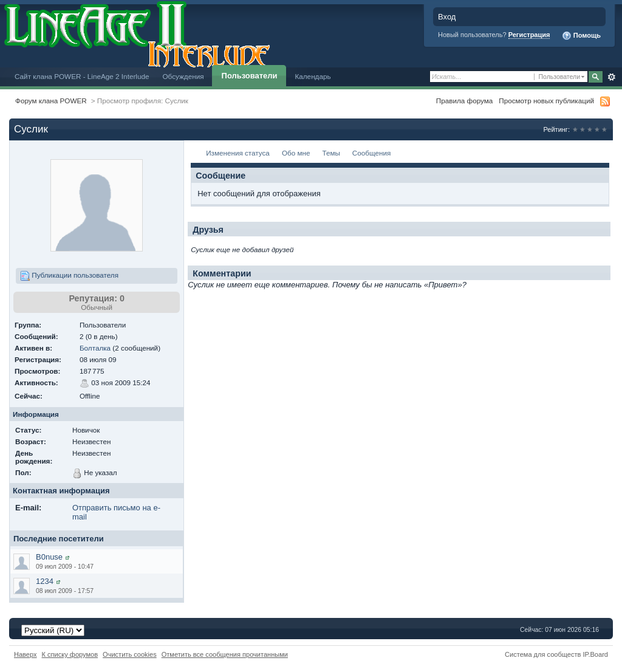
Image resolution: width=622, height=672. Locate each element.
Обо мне (296, 153)
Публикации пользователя (69, 276)
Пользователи (250, 76)
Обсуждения (183, 76)
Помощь (581, 36)
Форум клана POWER (51, 101)
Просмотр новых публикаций (546, 101)
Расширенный (611, 77)
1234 (45, 581)
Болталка (95, 348)
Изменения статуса (238, 153)
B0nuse (49, 557)
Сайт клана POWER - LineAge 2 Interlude (82, 76)
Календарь (313, 76)
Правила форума (464, 101)
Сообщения (371, 153)
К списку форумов (70, 654)
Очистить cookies (130, 654)
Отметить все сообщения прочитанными (225, 654)
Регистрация (529, 35)
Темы (331, 153)
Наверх (26, 654)
